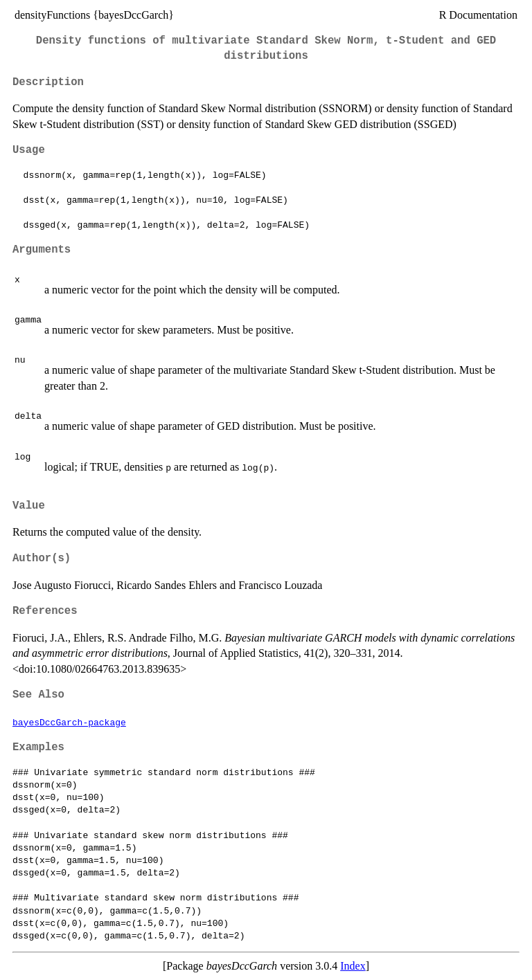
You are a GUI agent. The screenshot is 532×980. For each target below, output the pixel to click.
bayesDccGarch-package (69, 722)
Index (353, 966)
